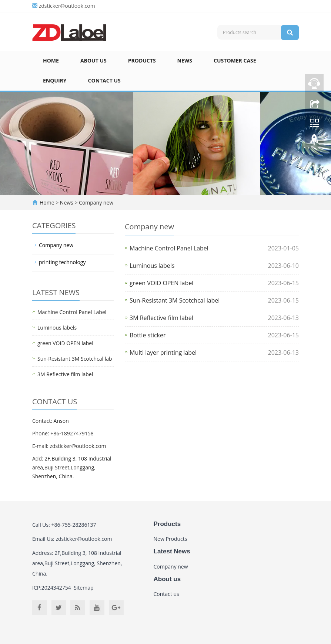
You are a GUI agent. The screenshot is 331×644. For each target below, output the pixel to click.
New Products (170, 539)
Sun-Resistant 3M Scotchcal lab (75, 359)
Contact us (104, 80)
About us (93, 60)
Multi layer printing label (163, 353)
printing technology (62, 262)
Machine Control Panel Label (169, 248)
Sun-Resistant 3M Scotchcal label (175, 300)
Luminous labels (152, 266)
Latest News (172, 551)
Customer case (235, 60)
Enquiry (55, 80)
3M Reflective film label (161, 318)
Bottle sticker (148, 335)
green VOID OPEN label (161, 283)
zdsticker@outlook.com (67, 6)
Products (142, 60)
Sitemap (83, 588)
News (185, 60)
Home (51, 60)
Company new (95, 203)
